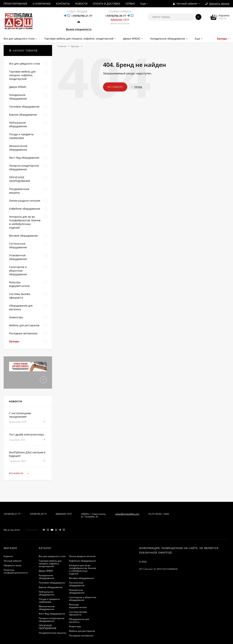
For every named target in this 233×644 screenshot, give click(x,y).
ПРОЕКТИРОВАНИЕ (15, 4)
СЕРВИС (130, 4)
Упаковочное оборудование (77, 591)
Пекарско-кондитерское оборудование (52, 620)
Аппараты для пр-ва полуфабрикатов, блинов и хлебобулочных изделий (82, 569)
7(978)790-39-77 (38, 514)
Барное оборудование (51, 587)
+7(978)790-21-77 (82, 16)
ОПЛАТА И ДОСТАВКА (106, 4)
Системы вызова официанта (78, 613)
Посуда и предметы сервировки (49, 600)
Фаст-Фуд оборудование (52, 614)
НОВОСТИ (81, 4)
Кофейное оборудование (82, 561)
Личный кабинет (13, 561)
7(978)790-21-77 (12, 514)
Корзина (8, 556)
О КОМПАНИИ (42, 4)
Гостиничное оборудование (77, 584)
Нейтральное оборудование (47, 593)
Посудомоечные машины (53, 633)
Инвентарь (75, 626)
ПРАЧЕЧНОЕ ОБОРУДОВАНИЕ (48, 627)
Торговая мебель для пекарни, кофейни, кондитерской (50, 564)
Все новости (20, 473)
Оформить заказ (12, 565)
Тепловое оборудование (52, 583)
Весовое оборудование (81, 578)
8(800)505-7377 (120, 20)
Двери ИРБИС (46, 571)
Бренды (75, 46)
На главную (115, 87)
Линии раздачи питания (82, 556)
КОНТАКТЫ (63, 4)
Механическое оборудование (47, 608)
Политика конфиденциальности (16, 571)
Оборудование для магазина (79, 620)
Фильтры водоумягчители (78, 606)
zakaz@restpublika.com (127, 514)
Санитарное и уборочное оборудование (83, 599)
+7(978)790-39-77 (116, 16)
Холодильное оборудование (47, 577)
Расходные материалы (81, 636)
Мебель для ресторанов (82, 631)
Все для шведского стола (52, 556)
